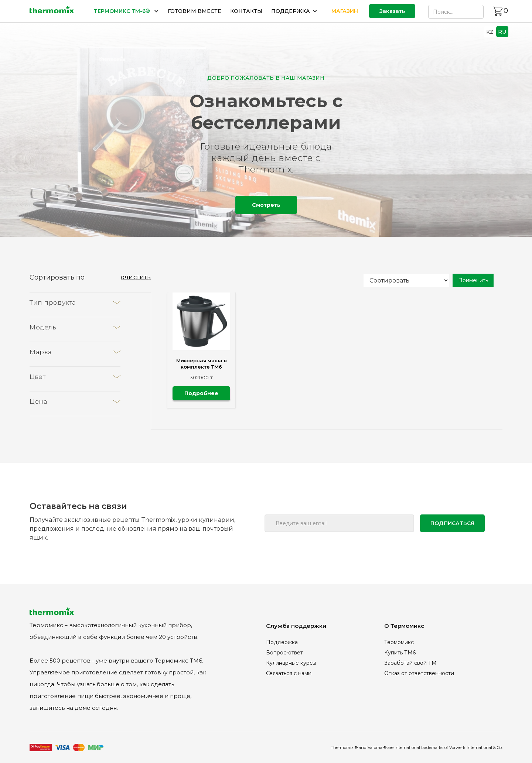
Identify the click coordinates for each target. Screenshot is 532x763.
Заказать (392, 11)
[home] (52, 11)
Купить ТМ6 (400, 653)
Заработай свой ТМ (410, 663)
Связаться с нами (289, 673)
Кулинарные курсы (291, 663)
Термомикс (399, 642)
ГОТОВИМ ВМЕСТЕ (195, 11)
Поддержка (282, 642)
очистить (136, 277)
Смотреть (266, 205)
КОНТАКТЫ (246, 11)
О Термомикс (404, 626)
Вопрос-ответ (284, 653)
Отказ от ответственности (419, 673)
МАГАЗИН (345, 11)
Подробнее (201, 393)
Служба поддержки (296, 626)
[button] (127, 11)
